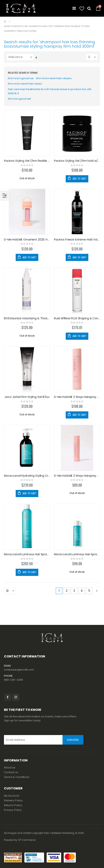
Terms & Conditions (17, 777)
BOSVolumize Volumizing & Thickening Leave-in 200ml (27, 318)
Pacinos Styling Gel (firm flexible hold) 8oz (27, 161)
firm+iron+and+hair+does (25, 84)
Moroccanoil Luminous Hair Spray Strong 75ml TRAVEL (77, 554)
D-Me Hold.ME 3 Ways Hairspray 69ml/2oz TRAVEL (77, 476)
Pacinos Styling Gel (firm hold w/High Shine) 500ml (77, 161)
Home (5, 21)
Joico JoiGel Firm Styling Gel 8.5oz (27, 397)
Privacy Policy (13, 810)
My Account (12, 796)
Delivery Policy (13, 800)
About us (10, 767)
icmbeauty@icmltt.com (19, 670)
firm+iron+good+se (21, 78)
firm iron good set (19, 99)
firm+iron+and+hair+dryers (54, 78)
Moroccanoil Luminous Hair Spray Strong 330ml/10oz (27, 554)
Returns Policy (13, 805)
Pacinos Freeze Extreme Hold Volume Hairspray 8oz (77, 240)
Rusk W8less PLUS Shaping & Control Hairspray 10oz (77, 318)
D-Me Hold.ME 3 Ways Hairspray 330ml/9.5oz (77, 397)
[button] (82, 9)
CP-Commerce (27, 840)
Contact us (11, 772)
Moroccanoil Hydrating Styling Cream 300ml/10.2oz (27, 476)
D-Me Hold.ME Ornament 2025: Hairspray (27, 240)
